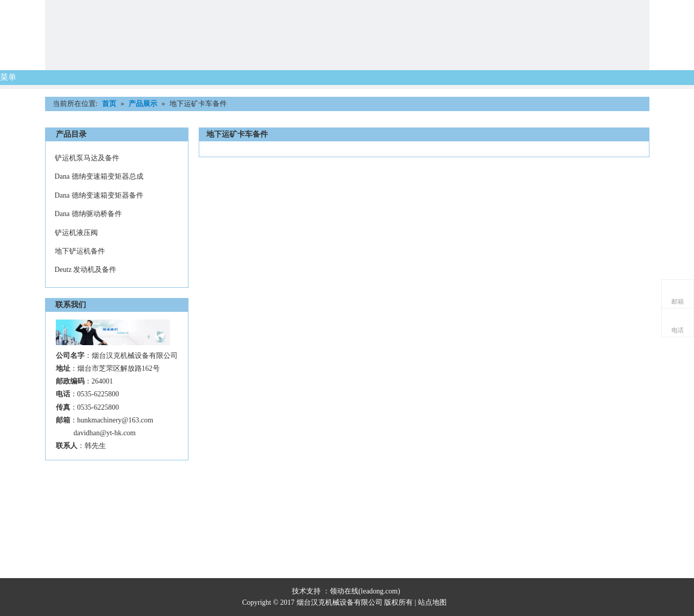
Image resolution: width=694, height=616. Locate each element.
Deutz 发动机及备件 (86, 270)
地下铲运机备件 (80, 251)
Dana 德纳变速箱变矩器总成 (99, 176)
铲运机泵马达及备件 (87, 158)
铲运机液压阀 (76, 233)
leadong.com (380, 591)
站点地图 (433, 602)
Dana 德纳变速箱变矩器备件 (99, 195)
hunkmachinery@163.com (115, 420)
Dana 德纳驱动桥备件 (88, 214)
